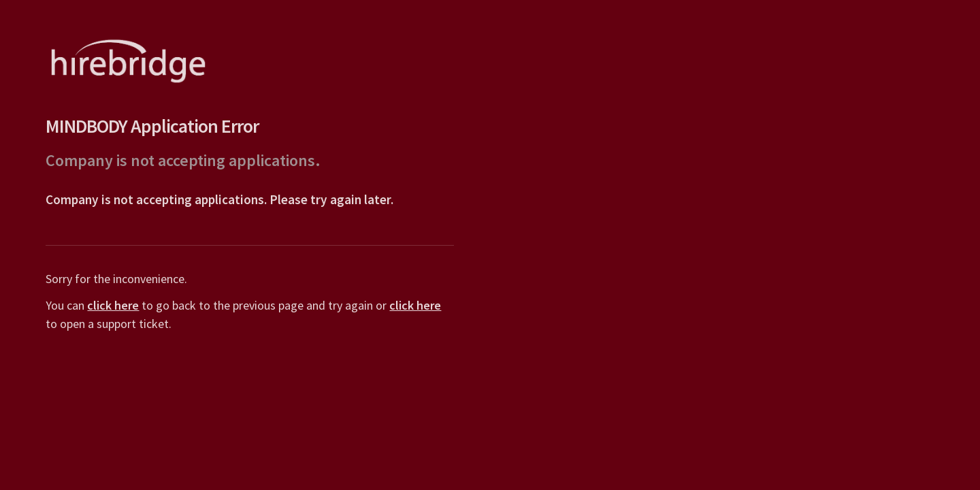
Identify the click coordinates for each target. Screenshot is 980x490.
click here (112, 305)
